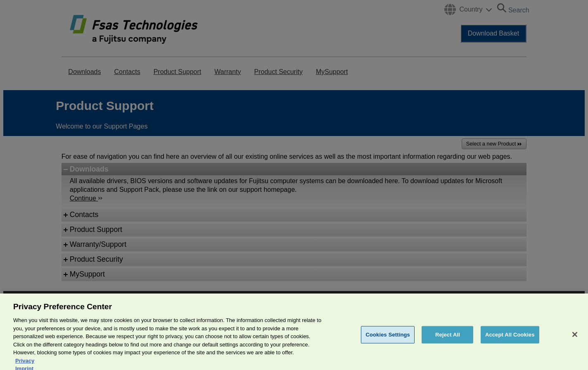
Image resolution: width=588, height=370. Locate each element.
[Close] (575, 340)
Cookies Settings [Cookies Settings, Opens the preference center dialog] (388, 340)
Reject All (448, 340)
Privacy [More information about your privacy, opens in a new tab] (25, 366)
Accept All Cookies (510, 340)
